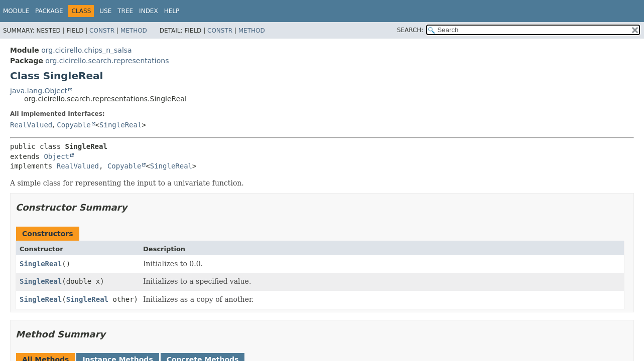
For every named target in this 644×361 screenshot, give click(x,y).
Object (56, 156)
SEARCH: (410, 30)
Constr (102, 31)
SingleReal (120, 125)
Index (149, 11)
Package (49, 11)
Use (105, 11)
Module (16, 11)
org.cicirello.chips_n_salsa (86, 50)
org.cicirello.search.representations (107, 61)
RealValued (31, 125)
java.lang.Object (39, 91)
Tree (125, 11)
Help (172, 11)
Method (134, 31)
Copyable (74, 125)
